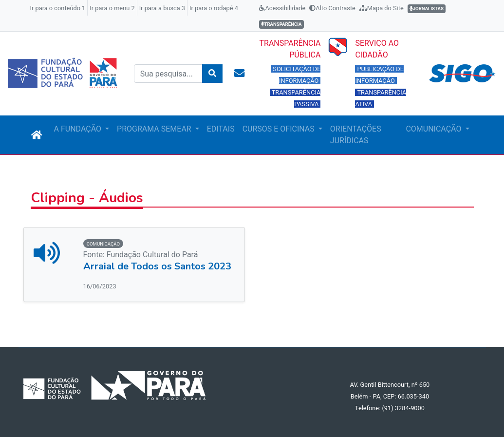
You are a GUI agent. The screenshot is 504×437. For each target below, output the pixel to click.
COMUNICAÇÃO (434, 129)
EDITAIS (221, 129)
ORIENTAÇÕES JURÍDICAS (356, 135)
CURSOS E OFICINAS (280, 129)
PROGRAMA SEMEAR (155, 129)
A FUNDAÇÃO (79, 129)
